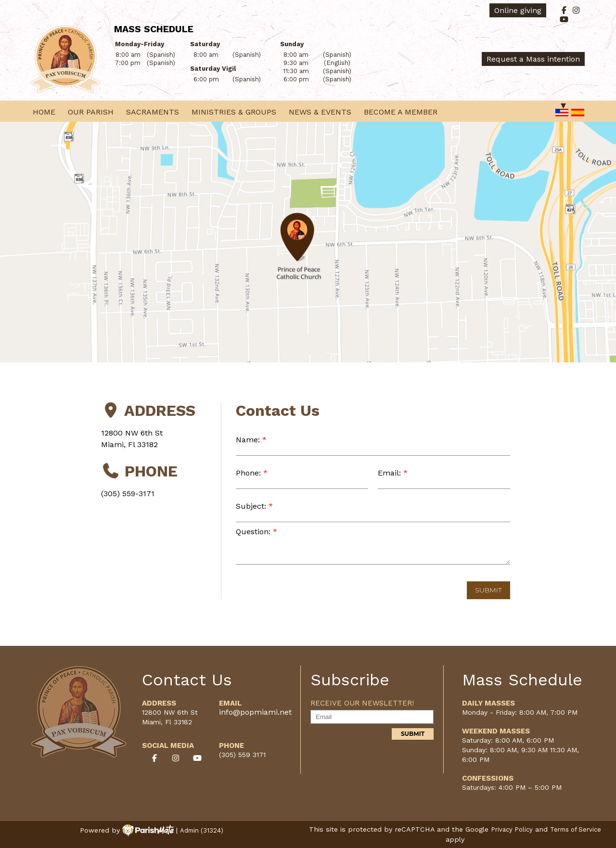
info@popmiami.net (255, 712)
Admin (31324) (202, 830)
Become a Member (401, 112)
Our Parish (91, 112)
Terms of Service (576, 829)
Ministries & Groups (234, 112)
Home (44, 112)
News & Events (320, 112)
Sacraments (153, 112)
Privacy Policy (512, 829)
